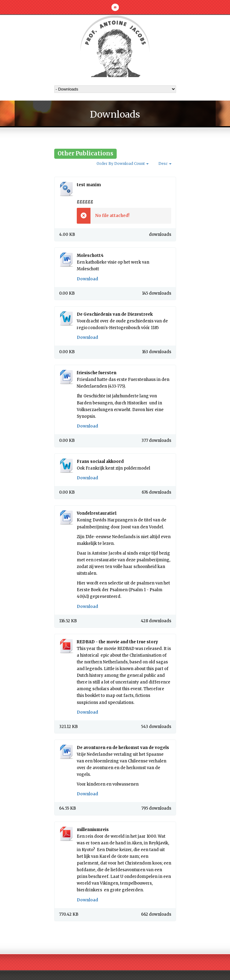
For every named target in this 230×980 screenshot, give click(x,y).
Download (87, 279)
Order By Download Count (123, 163)
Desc (165, 163)
